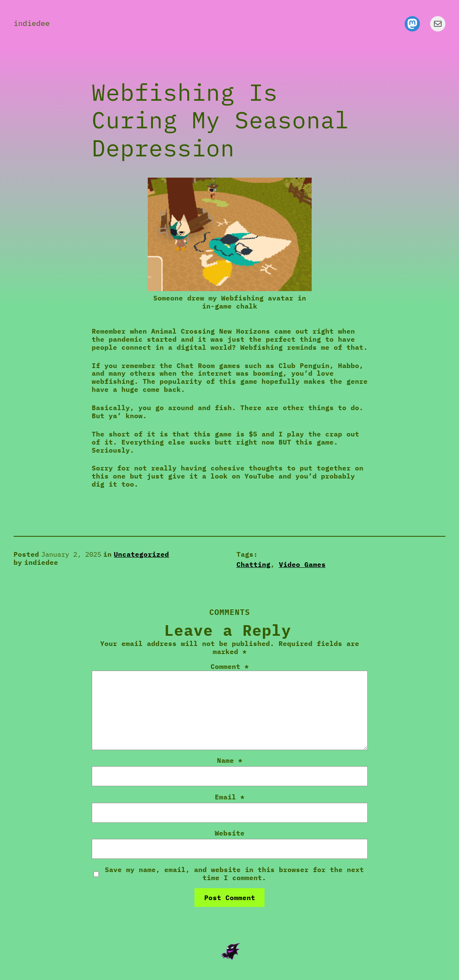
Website (230, 833)
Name (230, 760)
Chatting (253, 564)
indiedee (32, 23)
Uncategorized (141, 554)
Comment (230, 666)
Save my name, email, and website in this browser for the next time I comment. (234, 874)
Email (230, 797)
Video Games (302, 564)
